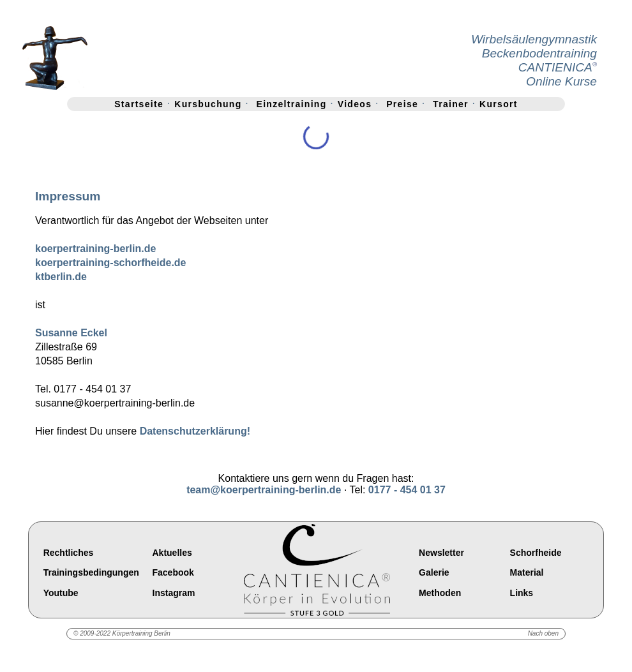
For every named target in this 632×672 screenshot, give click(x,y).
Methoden (440, 593)
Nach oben (543, 633)
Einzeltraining (292, 104)
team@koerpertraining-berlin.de (264, 490)
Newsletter (441, 553)
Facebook (173, 573)
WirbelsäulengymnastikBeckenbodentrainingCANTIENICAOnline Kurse (534, 60)
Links (522, 593)
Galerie (434, 573)
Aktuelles (172, 553)
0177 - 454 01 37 (407, 490)
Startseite (139, 104)
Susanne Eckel (71, 333)
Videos (355, 104)
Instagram (174, 593)
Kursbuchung (208, 104)
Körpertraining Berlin (141, 633)
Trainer (451, 104)
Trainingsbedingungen (91, 573)
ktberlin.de (61, 277)
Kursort (499, 104)
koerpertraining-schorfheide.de (111, 263)
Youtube (61, 593)
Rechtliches (69, 553)
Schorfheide (536, 553)
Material (527, 573)
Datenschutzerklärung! (195, 431)
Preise (402, 104)
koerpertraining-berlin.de (95, 249)
